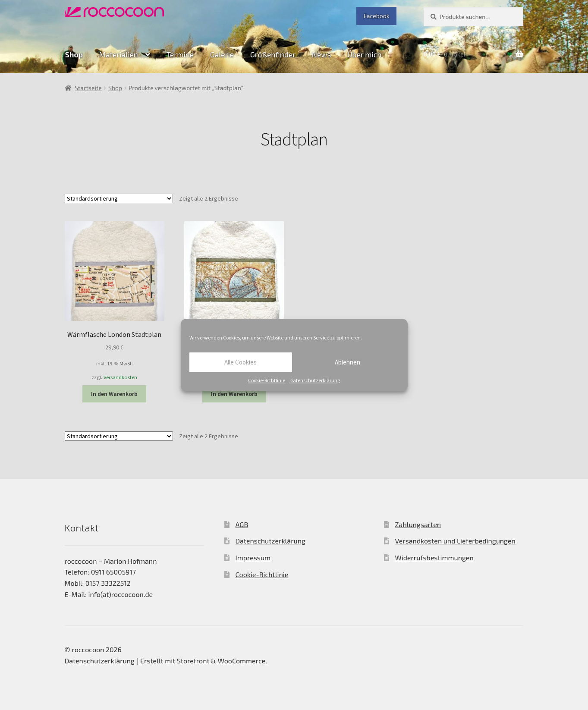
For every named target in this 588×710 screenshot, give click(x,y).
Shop (74, 54)
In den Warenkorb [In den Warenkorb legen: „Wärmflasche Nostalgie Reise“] (234, 394)
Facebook (377, 16)
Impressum (253, 558)
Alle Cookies (241, 362)
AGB (242, 524)
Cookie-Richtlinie (267, 380)
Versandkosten (120, 377)
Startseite (88, 88)
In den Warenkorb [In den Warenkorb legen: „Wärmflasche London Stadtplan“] (114, 394)
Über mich (364, 54)
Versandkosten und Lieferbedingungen (455, 541)
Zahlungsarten (418, 524)
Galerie (222, 54)
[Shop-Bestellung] (119, 198)
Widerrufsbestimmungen (434, 558)
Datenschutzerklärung (315, 380)
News (322, 54)
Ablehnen (347, 362)
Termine (180, 54)
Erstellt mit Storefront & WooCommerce (203, 661)
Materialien (119, 54)
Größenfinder (273, 54)
